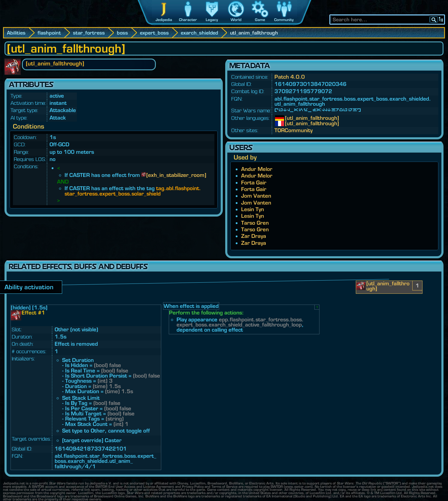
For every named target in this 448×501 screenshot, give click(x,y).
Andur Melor (257, 169)
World (236, 20)
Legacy (212, 20)
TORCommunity (294, 130)
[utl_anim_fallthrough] (289, 118)
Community (284, 20)
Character (188, 20)
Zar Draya (254, 236)
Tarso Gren (255, 223)
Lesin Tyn (253, 209)
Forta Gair (254, 182)
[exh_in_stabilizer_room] (176, 175)
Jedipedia (164, 20)
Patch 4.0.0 (290, 77)
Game (260, 20)
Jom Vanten (256, 196)
